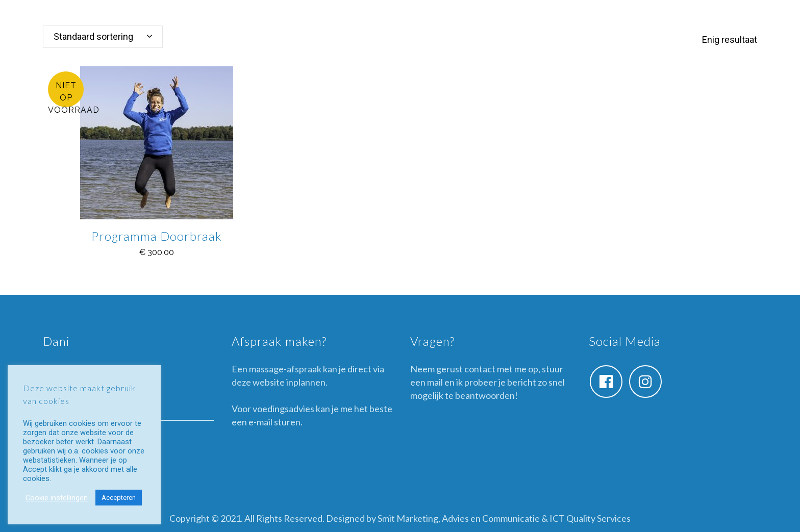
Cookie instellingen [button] (57, 498)
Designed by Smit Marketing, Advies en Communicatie (433, 518)
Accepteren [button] (119, 498)
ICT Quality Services (590, 518)
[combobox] (103, 37)
